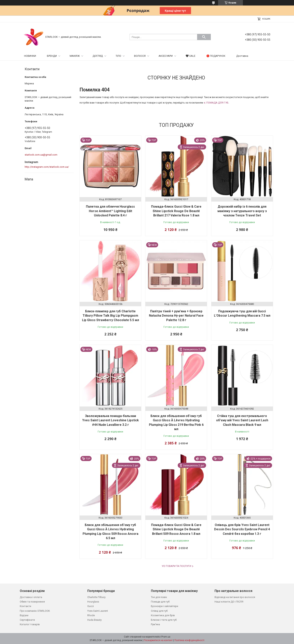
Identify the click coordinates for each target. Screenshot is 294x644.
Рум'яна (155, 624)
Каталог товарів (30, 624)
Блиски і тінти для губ (164, 620)
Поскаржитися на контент (158, 640)
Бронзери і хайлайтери (165, 606)
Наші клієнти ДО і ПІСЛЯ (229, 602)
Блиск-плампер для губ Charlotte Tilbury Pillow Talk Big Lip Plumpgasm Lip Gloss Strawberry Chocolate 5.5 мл (110, 316)
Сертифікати (27, 620)
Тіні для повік (159, 597)
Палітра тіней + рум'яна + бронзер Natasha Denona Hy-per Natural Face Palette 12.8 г (176, 316)
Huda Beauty (94, 620)
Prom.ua (166, 637)
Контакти (25, 606)
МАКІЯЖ (75, 56)
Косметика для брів (163, 615)
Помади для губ (160, 602)
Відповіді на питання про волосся (235, 597)
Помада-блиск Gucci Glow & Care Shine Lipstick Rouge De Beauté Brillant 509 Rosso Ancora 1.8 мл (176, 529)
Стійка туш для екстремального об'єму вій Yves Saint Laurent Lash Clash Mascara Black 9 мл (242, 420)
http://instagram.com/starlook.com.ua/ (47, 167)
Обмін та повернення (32, 602)
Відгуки (24, 615)
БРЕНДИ (52, 56)
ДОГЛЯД (98, 56)
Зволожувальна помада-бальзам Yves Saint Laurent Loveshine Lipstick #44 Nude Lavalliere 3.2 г (110, 420)
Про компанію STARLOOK (35, 611)
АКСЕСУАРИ (166, 56)
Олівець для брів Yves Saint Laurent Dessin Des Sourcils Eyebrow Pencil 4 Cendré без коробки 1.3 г (242, 529)
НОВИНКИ (30, 56)
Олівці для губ (159, 611)
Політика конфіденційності (189, 640)
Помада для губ (217, 103)
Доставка (242, 56)
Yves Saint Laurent (98, 611)
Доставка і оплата (31, 597)
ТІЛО (118, 56)
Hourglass (93, 602)
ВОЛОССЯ (140, 56)
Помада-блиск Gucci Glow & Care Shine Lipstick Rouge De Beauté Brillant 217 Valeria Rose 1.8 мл (176, 211)
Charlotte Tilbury (96, 597)
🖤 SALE (190, 56)
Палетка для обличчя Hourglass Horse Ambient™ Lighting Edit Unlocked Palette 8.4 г (110, 211)
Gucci (91, 606)
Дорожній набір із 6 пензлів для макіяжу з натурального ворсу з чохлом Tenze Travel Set (242, 211)
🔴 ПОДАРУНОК (216, 56)
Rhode (91, 615)
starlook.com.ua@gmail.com (41, 155)
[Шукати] (204, 37)
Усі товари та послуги (176, 566)
